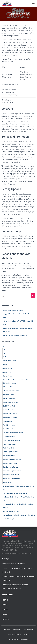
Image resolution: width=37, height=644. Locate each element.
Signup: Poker (7, 372)
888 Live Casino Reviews (11, 391)
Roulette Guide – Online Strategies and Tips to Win (19, 515)
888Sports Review (9, 398)
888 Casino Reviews (9, 383)
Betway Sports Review (10, 417)
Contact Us (17, 630)
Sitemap (26, 635)
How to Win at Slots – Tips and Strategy (15, 493)
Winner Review (8, 482)
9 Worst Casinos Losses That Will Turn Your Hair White (18, 579)
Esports (6, 619)
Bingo (5, 614)
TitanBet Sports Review (10, 467)
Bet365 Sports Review (10, 410)
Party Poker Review (9, 448)
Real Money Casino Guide (11, 511)
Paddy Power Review (10, 444)
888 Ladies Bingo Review (11, 387)
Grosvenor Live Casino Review (13, 433)
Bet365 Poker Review (10, 406)
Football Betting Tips (9, 519)
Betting (5, 600)
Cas (4, 349)
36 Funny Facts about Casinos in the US (15, 335)
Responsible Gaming (14, 635)
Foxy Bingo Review (9, 425)
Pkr (4, 353)
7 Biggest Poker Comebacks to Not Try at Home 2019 (17, 570)
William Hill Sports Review (11, 478)
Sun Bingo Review (9, 456)
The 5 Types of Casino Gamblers (13, 310)
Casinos (5, 610)
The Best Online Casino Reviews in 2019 (15, 380)
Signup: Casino (7, 368)
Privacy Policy (28, 630)
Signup (5, 365)
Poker (5, 605)
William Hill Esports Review (12, 471)
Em (4, 346)
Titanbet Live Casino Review (12, 459)
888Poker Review (9, 395)
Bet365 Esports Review (10, 402)
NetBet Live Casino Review (11, 440)
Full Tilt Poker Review (10, 429)
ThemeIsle (25, 639)
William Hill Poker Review (11, 475)
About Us (7, 630)
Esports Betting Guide (9, 361)
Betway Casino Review (10, 414)
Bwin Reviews (7, 421)
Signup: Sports (7, 376)
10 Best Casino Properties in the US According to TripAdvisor (15, 587)
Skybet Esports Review (10, 452)
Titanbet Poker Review (10, 463)
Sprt (4, 357)
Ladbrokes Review (9, 437)
